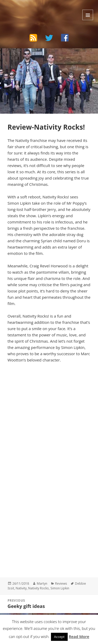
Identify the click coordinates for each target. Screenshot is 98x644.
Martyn (42, 583)
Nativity (21, 588)
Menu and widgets (88, 15)
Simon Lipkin (60, 588)
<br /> (23, 504)
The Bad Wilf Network (37, 9)
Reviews (61, 583)
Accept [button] (59, 637)
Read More (79, 636)
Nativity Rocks (39, 588)
